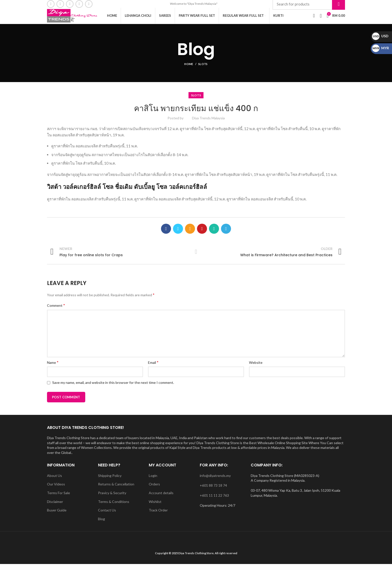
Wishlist (155, 507)
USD (380, 36)
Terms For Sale (58, 498)
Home (189, 69)
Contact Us (107, 515)
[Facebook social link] (51, 5)
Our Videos (56, 489)
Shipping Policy (110, 481)
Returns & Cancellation (116, 489)
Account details (161, 498)
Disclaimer (55, 507)
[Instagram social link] (70, 5)
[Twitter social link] (178, 234)
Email (153, 367)
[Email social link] (60, 5)
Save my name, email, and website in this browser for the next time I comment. (113, 387)
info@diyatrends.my (215, 481)
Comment (56, 310)
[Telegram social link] (226, 234)
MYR (380, 48)
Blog (101, 524)
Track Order (158, 515)
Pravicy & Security (112, 498)
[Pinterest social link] (202, 234)
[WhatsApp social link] (89, 5)
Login (153, 481)
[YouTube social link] (79, 5)
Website (256, 367)
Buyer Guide (57, 515)
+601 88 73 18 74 (213, 490)
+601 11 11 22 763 (214, 500)
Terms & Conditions (114, 507)
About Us (54, 481)
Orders (154, 489)
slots (203, 69)
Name (53, 367)
